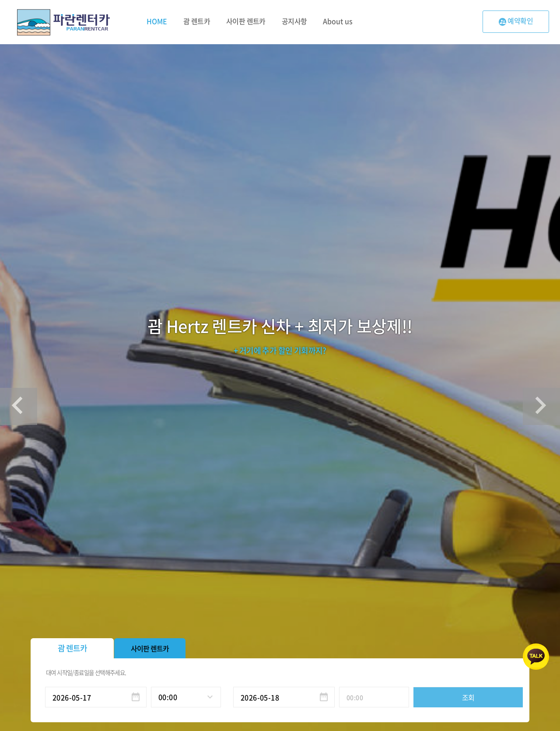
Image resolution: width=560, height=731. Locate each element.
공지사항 (294, 21)
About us (338, 21)
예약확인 (516, 21)
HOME (157, 21)
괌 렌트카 (197, 21)
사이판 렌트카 (246, 21)
